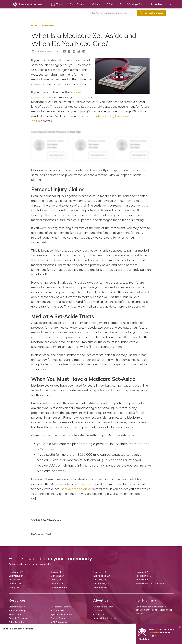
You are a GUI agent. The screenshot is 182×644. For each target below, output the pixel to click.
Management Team (103, 607)
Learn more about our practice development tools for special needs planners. (154, 610)
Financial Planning (18, 618)
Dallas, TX (56, 580)
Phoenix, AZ (142, 580)
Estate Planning (17, 610)
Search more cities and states (151, 583)
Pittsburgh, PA (16, 572)
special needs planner (76, 489)
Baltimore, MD (16, 576)
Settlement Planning (61, 607)
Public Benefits (16, 622)
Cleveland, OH (58, 576)
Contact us (99, 614)
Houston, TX (100, 572)
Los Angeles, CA (102, 576)
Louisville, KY (100, 580)
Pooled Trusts (58, 618)
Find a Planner (77, 4)
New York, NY (100, 587)
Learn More (158, 4)
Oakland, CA (142, 572)
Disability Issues (17, 607)
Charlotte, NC (15, 583)
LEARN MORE (48, 25)
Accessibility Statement (105, 618)
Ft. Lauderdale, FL (60, 587)
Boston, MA (15, 580)
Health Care (15, 614)
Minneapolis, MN (102, 583)
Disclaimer (98, 610)
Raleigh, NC (14, 587)
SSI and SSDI (58, 610)
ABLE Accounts (59, 622)
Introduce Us (56, 155)
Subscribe (154, 633)
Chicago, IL (56, 572)
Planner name (55, 141)
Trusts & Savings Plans (132, 4)
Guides (96, 4)
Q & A (110, 4)
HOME (34, 25)
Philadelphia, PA (144, 576)
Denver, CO (57, 583)
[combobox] (111, 13)
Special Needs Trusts (62, 614)
